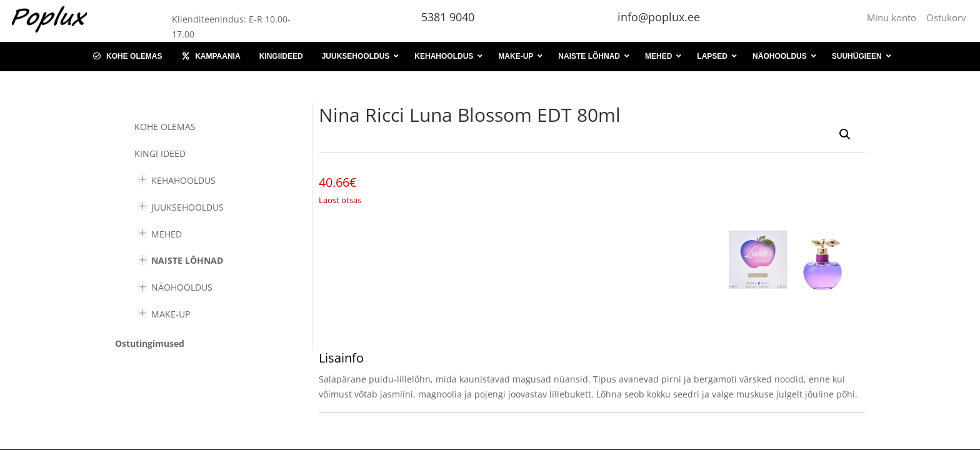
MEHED (167, 234)
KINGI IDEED (160, 153)
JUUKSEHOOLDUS (187, 207)
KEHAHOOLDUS (183, 180)
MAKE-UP (171, 314)
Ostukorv (946, 17)
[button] (845, 134)
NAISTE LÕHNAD (187, 260)
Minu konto (894, 17)
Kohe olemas (165, 127)
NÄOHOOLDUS (182, 287)
